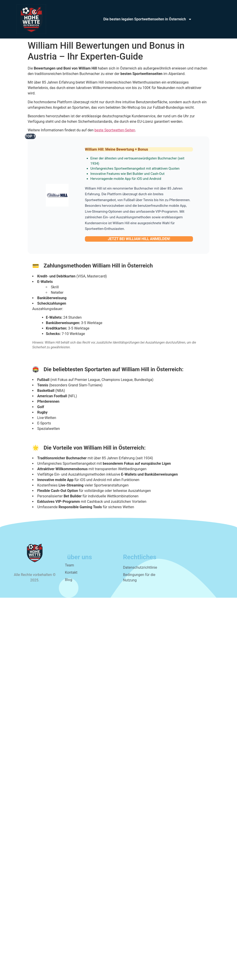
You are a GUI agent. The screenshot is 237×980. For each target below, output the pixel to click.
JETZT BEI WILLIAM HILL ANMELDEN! (139, 239)
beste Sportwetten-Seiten (115, 130)
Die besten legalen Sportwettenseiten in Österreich (148, 19)
